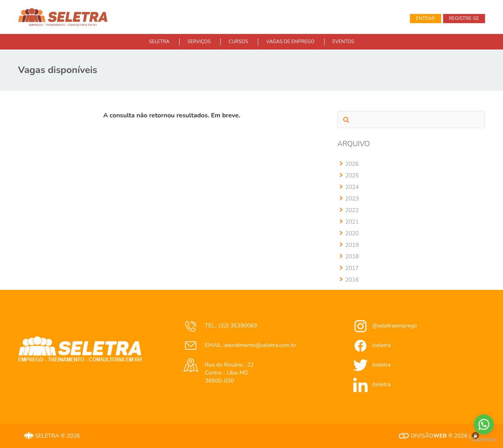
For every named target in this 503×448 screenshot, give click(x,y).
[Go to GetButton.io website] (484, 440)
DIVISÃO (423, 436)
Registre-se (464, 18)
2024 (352, 187)
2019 (352, 245)
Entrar (426, 18)
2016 (352, 280)
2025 (352, 175)
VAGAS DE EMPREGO (290, 42)
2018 (352, 257)
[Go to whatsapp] (484, 424)
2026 (352, 164)
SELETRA (159, 42)
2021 (352, 222)
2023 (352, 199)
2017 (352, 268)
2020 (352, 233)
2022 (352, 210)
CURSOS (239, 42)
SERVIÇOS (199, 42)
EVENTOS (343, 42)
